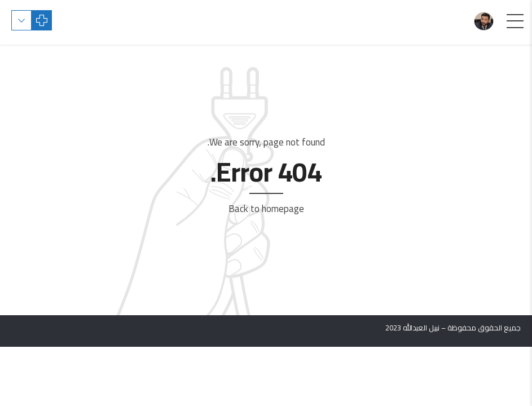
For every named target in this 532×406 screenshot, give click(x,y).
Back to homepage (266, 209)
